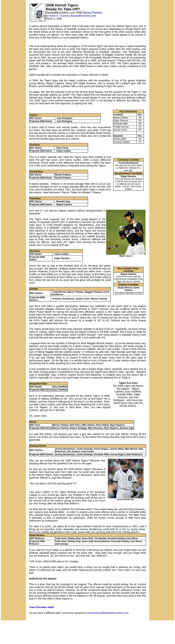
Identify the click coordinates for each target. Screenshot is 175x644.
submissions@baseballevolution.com (108, 613)
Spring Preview (93, 13)
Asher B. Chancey (59, 16)
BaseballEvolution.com (83, 16)
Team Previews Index (42, 607)
